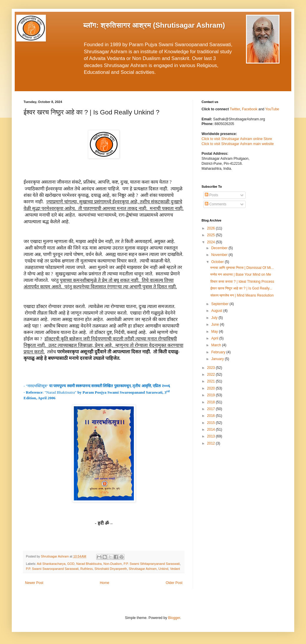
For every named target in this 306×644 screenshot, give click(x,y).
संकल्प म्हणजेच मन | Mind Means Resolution (242, 295)
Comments (216, 204)
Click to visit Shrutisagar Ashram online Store (237, 139)
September (220, 304)
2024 (212, 242)
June (216, 325)
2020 (212, 388)
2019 (212, 395)
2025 (212, 235)
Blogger (174, 618)
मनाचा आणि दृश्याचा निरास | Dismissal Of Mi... (242, 268)
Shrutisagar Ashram (143, 569)
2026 (212, 228)
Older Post (174, 583)
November (220, 255)
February (219, 352)
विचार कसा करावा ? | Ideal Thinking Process (242, 282)
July (215, 318)
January (218, 359)
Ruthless (87, 569)
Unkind (163, 569)
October (218, 262)
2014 (212, 430)
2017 (212, 409)
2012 (212, 443)
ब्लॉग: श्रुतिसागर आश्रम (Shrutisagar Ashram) (154, 25)
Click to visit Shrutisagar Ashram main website (238, 144)
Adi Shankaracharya (51, 564)
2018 (212, 402)
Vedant (175, 569)
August (217, 311)
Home (104, 583)
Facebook (250, 109)
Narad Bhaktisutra (89, 564)
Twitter (235, 109)
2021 (212, 381)
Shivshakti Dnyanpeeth (111, 569)
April (215, 338)
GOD (71, 564)
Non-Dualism (112, 564)
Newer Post (34, 583)
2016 (212, 416)
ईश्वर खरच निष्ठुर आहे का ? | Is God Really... (241, 288)
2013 (212, 436)
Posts (211, 195)
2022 (212, 375)
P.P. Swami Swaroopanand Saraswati (52, 569)
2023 (212, 368)
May (215, 332)
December (220, 248)
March (217, 345)
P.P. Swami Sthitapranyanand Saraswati (152, 564)
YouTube (272, 109)
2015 (212, 423)
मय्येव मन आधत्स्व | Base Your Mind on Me (241, 274)
